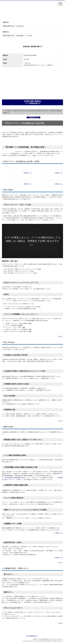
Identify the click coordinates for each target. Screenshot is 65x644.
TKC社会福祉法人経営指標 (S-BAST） (16, 478)
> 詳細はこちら (27, 173)
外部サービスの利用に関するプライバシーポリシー (48, 639)
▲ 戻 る (61, 336)
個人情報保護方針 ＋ (32, 636)
